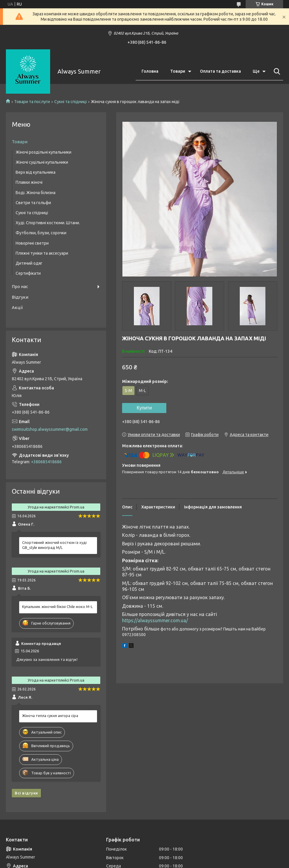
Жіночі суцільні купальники (42, 162)
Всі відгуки (26, 793)
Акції (17, 307)
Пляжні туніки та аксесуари (42, 253)
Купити (144, 408)
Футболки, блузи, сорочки (41, 233)
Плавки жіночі (29, 182)
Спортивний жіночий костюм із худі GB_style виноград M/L (54, 545)
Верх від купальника (36, 172)
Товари (178, 71)
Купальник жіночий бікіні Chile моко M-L (57, 607)
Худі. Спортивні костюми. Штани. (48, 223)
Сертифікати (28, 273)
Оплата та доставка (220, 71)
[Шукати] (276, 71)
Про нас (20, 286)
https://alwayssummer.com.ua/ (155, 620)
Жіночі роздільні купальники (43, 152)
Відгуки (20, 297)
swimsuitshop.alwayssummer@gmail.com (50, 429)
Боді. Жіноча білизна (36, 193)
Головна (150, 71)
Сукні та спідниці (70, 102)
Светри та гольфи (33, 203)
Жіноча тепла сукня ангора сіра (50, 716)
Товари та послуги (32, 102)
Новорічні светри (32, 243)
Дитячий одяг (29, 263)
